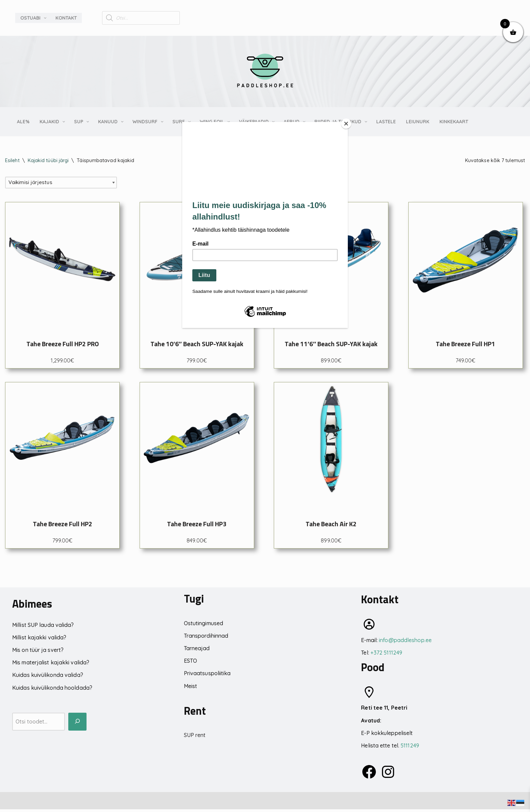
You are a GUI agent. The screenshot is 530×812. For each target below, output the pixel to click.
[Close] (346, 124)
